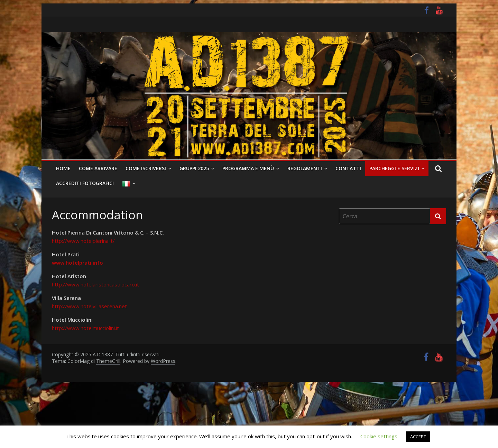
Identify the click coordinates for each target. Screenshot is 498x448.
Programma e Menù (248, 168)
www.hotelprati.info (77, 263)
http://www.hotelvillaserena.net (89, 306)
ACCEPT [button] (418, 437)
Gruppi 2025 (194, 168)
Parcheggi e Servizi (394, 168)
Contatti (348, 168)
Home (63, 168)
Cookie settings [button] (379, 436)
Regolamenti (305, 168)
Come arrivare (98, 168)
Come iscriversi (146, 168)
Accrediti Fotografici (85, 183)
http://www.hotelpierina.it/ (83, 241)
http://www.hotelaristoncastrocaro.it (95, 284)
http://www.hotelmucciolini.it (85, 328)
